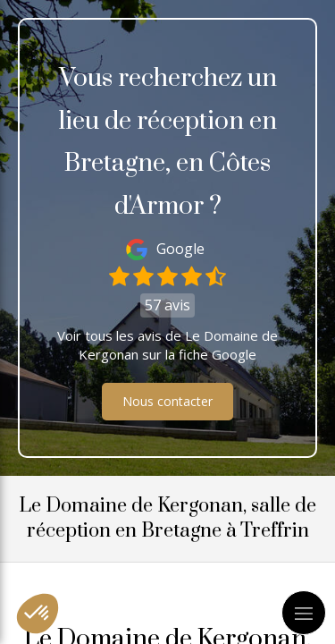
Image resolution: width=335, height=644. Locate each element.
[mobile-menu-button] (304, 613)
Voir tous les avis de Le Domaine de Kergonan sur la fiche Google (167, 345)
